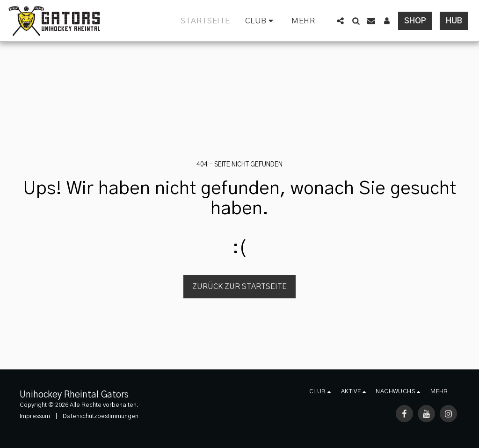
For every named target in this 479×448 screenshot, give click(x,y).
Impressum (35, 416)
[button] (261, 21)
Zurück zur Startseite (239, 287)
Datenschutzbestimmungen (101, 416)
